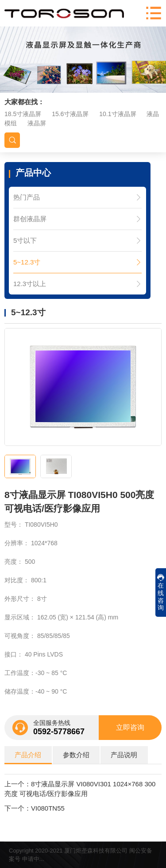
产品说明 (124, 755)
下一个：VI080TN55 (35, 808)
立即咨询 (130, 727)
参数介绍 (76, 755)
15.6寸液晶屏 (70, 114)
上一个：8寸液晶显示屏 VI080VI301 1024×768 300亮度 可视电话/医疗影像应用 (80, 789)
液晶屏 (37, 123)
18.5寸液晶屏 (23, 114)
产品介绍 (28, 755)
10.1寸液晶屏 (118, 114)
